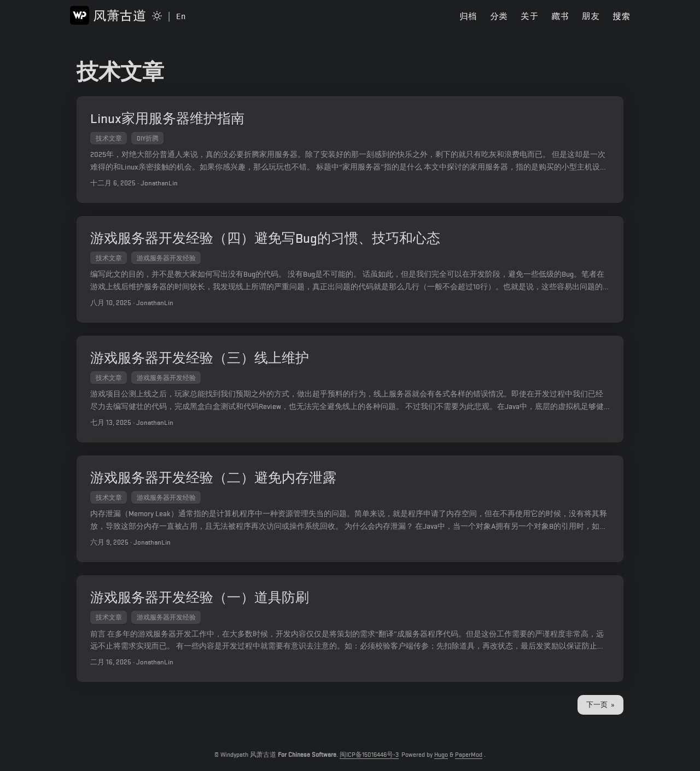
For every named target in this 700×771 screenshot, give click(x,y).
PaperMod (469, 755)
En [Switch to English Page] (181, 16)
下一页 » (600, 715)
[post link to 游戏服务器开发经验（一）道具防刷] (350, 638)
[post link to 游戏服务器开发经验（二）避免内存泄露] (350, 516)
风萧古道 (108, 15)
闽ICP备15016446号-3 (369, 755)
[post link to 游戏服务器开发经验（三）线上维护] (350, 395)
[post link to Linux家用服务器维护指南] (350, 151)
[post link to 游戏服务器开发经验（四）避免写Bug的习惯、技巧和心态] (350, 273)
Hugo (441, 755)
